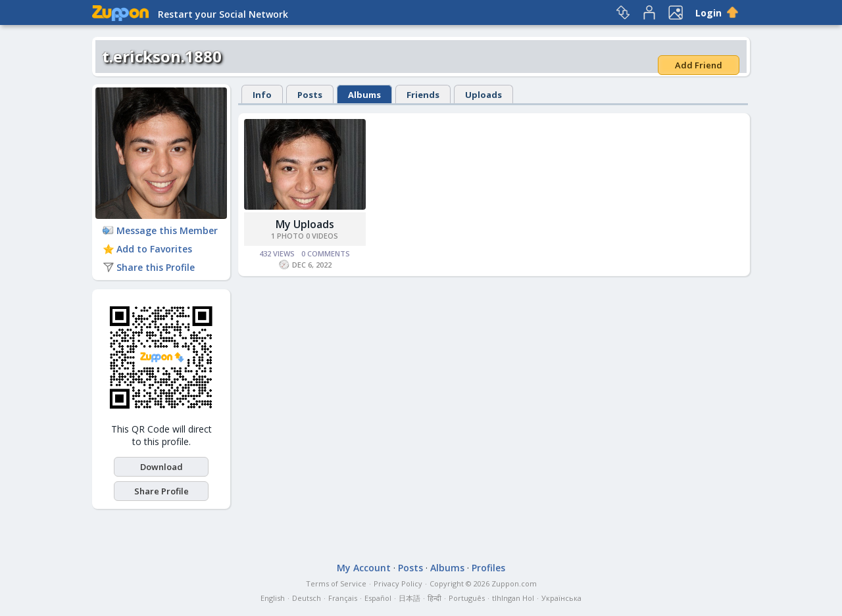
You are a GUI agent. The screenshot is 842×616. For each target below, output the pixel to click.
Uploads (483, 95)
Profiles (488, 568)
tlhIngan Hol (513, 598)
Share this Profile (149, 267)
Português (467, 598)
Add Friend (699, 65)
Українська (561, 598)
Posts (310, 95)
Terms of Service (336, 583)
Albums (364, 95)
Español (378, 598)
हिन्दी (434, 598)
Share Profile (161, 491)
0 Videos (322, 236)
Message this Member (160, 230)
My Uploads (305, 224)
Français (343, 598)
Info (262, 95)
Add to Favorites (147, 249)
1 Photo (287, 236)
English (273, 598)
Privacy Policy (398, 583)
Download (161, 467)
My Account (364, 568)
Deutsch (307, 598)
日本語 (409, 598)
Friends (423, 95)
